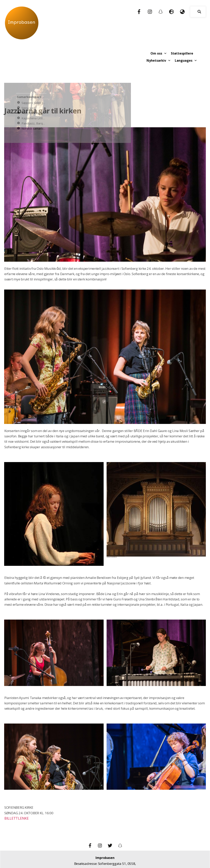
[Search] (199, 12)
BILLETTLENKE (16, 798)
